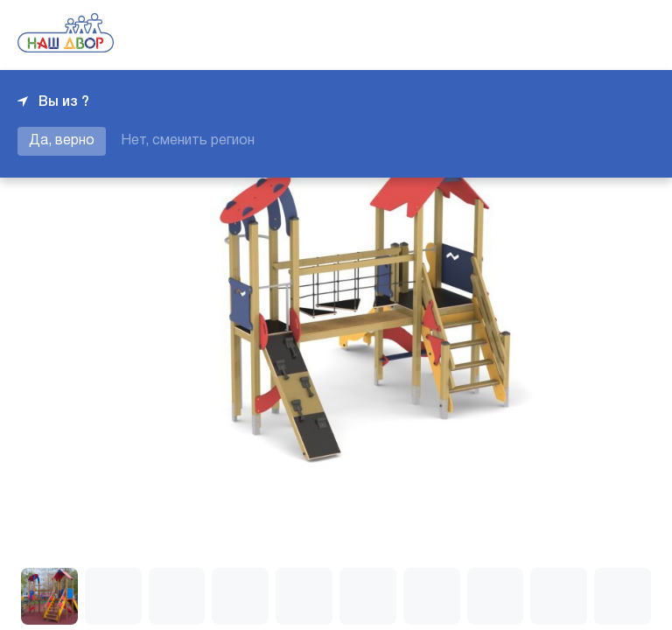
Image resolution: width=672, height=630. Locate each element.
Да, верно (62, 141)
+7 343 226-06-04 (595, 35)
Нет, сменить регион (188, 141)
